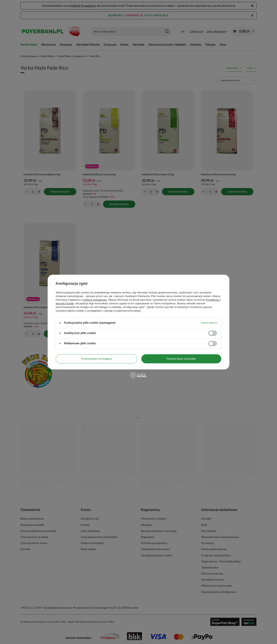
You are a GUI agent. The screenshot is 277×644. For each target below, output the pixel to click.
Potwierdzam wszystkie (181, 359)
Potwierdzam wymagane (97, 359)
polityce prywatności (95, 300)
